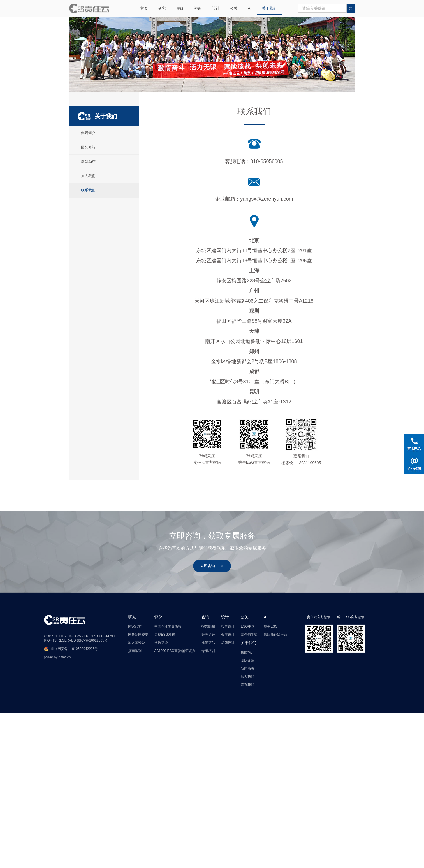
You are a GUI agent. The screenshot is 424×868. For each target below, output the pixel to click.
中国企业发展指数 (168, 694)
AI (250, 9)
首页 (144, 9)
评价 (180, 9)
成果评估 (208, 710)
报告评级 (161, 710)
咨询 (198, 9)
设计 (216, 9)
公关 (234, 9)
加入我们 (87, 188)
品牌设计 (228, 710)
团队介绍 (87, 159)
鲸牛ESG (271, 694)
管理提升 (208, 702)
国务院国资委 (138, 702)
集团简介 (87, 145)
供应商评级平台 (275, 702)
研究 (162, 9)
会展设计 (228, 702)
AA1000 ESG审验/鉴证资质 (175, 718)
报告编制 (208, 694)
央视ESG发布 (165, 702)
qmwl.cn (65, 725)
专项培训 (208, 718)
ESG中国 (248, 694)
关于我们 (269, 9)
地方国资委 (136, 710)
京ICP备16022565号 (92, 708)
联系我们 (87, 202)
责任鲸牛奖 (249, 702)
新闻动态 (87, 174)
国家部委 (135, 694)
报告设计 (228, 694)
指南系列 (135, 718)
